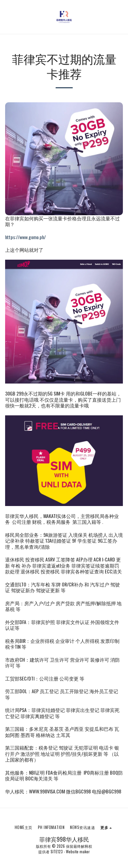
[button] (8, 17)
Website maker (78, 852)
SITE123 (57, 852)
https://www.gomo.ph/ (25, 237)
